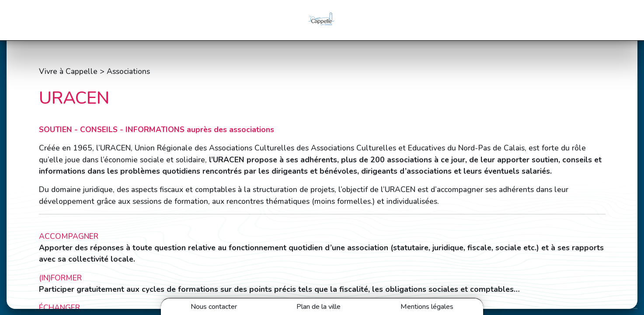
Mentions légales (427, 307)
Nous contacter (214, 307)
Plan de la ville (319, 307)
